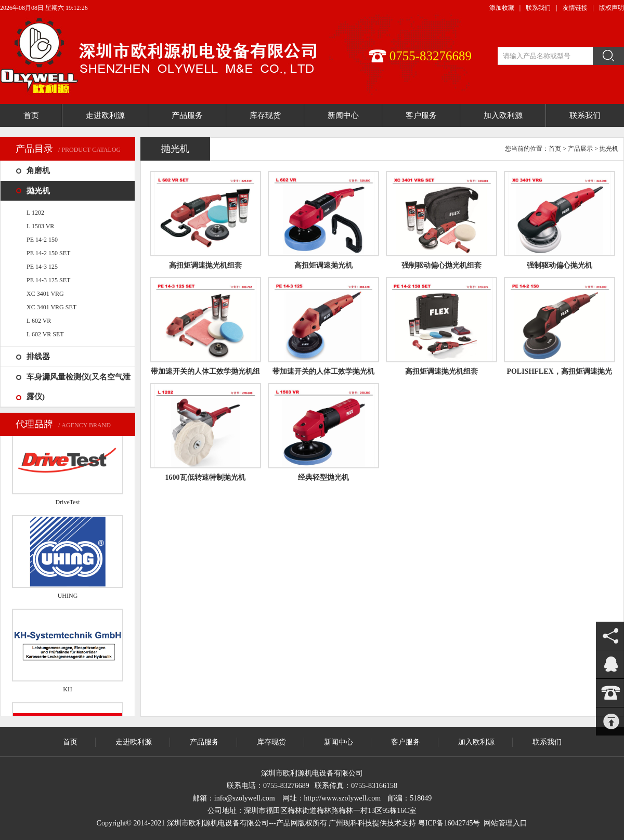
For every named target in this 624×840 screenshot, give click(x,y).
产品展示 (580, 149)
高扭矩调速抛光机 (323, 265)
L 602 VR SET (45, 334)
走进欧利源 (134, 742)
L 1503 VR (40, 226)
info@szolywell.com (245, 798)
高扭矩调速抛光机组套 (205, 265)
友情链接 (575, 8)
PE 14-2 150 (42, 240)
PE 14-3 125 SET (48, 280)
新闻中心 (339, 742)
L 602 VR (39, 321)
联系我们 (538, 8)
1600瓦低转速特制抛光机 (205, 477)
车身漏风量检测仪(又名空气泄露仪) (79, 387)
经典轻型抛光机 (323, 477)
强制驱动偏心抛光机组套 (441, 265)
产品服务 (204, 742)
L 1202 (35, 213)
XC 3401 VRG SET (51, 307)
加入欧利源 (476, 742)
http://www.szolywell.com (343, 798)
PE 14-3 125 (42, 267)
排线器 (38, 357)
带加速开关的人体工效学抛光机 (323, 371)
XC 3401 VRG (45, 294)
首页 (555, 149)
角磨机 (38, 170)
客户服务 (406, 742)
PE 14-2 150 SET (48, 253)
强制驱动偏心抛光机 (560, 265)
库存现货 (271, 742)
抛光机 (38, 191)
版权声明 (612, 8)
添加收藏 (502, 8)
